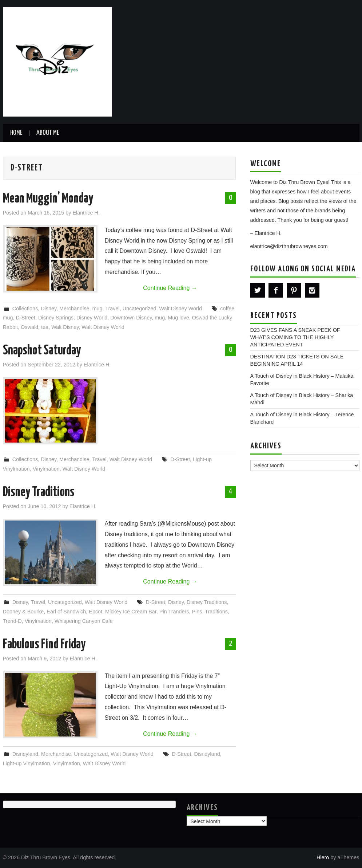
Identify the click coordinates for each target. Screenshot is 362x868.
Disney (49, 309)
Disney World (92, 318)
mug (97, 309)
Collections (25, 309)
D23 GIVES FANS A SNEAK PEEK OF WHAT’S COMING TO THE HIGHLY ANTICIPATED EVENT (295, 337)
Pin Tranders (174, 612)
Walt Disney (65, 327)
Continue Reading (170, 288)
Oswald (29, 327)
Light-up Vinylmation (27, 763)
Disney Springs (56, 318)
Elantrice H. (86, 213)
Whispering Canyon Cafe (84, 621)
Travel (112, 309)
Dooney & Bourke (23, 612)
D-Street (26, 318)
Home (16, 133)
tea (45, 327)
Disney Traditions (39, 492)
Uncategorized (140, 309)
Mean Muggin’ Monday (48, 199)
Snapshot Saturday (42, 351)
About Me (48, 133)
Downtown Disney (131, 318)
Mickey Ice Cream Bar (131, 612)
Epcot (96, 612)
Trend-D (12, 621)
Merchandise (74, 309)
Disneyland (25, 754)
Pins (197, 612)
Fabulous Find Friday (44, 645)
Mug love (178, 318)
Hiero (323, 857)
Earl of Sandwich (66, 612)
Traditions (216, 612)
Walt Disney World (180, 309)
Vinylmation (46, 469)
